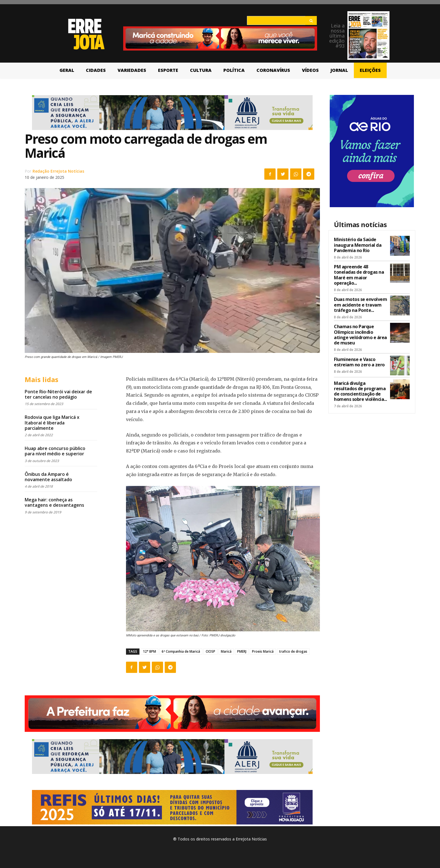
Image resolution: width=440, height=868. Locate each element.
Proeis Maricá (263, 651)
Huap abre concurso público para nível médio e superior (55, 451)
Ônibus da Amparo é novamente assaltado (48, 477)
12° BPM (149, 651)
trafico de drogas (293, 651)
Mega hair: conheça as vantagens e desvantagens (54, 502)
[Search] (311, 20)
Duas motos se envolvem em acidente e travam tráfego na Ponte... (360, 305)
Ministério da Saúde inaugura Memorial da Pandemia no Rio (358, 245)
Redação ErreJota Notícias (58, 171)
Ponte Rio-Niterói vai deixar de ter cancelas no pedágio (58, 394)
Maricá (226, 651)
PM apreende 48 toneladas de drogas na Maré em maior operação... (359, 275)
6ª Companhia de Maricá (181, 651)
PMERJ (242, 651)
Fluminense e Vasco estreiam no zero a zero (359, 362)
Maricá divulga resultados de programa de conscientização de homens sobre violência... (360, 391)
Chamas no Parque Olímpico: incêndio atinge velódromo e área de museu (360, 335)
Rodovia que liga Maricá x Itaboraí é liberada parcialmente (52, 422)
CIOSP (210, 651)
